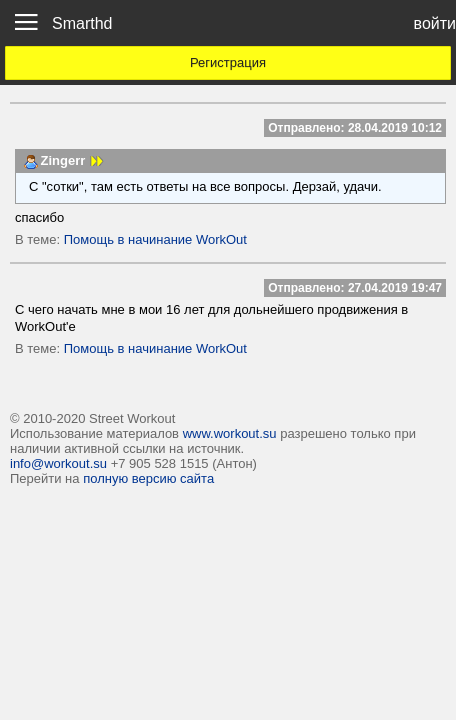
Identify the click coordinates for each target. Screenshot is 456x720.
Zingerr (63, 160)
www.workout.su (230, 433)
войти (435, 23)
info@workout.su (58, 463)
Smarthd (82, 23)
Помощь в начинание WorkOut (155, 239)
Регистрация (228, 62)
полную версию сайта (148, 478)
